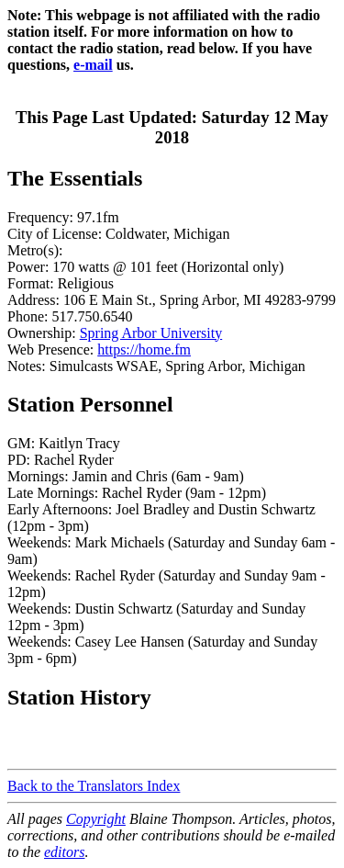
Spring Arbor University (151, 333)
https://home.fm (144, 349)
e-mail (93, 65)
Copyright (96, 819)
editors (64, 852)
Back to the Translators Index (94, 786)
